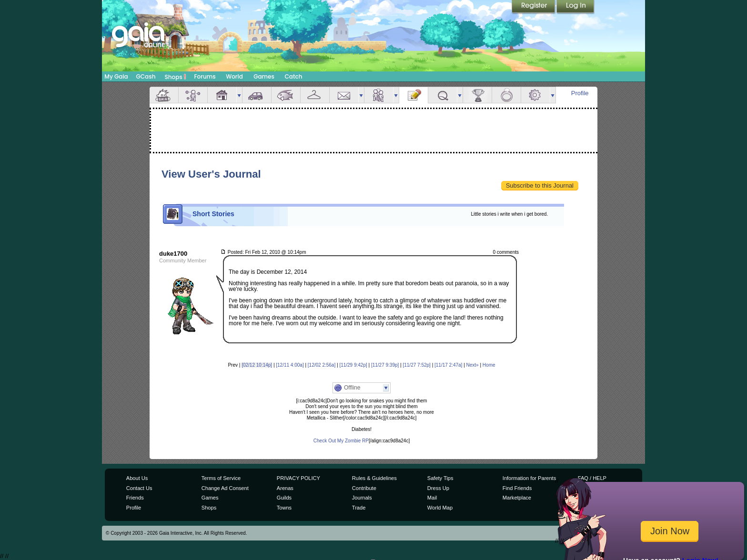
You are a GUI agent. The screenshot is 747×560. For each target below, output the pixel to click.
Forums (205, 76)
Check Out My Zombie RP (341, 441)
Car (257, 95)
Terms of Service (221, 478)
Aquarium (286, 95)
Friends (379, 95)
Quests (443, 95)
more (239, 95)
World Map (440, 508)
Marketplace (517, 498)
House (222, 95)
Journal (414, 95)
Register (534, 7)
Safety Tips (440, 478)
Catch (294, 76)
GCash (146, 76)
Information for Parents (529, 478)
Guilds (284, 498)
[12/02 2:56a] (322, 365)
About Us (137, 478)
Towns (284, 508)
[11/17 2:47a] (448, 365)
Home (489, 365)
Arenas (285, 488)
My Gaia (116, 76)
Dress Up (438, 488)
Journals (362, 498)
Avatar (193, 95)
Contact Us (139, 488)
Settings (535, 95)
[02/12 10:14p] (257, 365)
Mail (344, 95)
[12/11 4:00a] (290, 365)
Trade (359, 508)
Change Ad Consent (225, 488)
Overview (164, 95)
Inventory (315, 95)
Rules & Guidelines (374, 478)
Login (575, 7)
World (234, 76)
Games (264, 76)
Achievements (477, 95)
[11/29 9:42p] (353, 365)
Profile (580, 93)
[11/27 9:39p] (385, 365)
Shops (176, 77)
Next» (473, 365)
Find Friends (517, 488)
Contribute (364, 488)
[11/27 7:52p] (416, 365)
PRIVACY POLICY (298, 478)
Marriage (506, 95)
